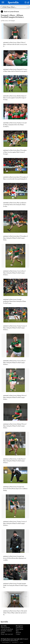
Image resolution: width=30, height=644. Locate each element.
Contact (18, 634)
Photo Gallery (20, 629)
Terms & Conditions (6, 642)
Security (21, 642)
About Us (18, 632)
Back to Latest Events (10, 12)
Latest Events (19, 627)
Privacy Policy (15, 642)
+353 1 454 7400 (9, 634)
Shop (17, 631)
